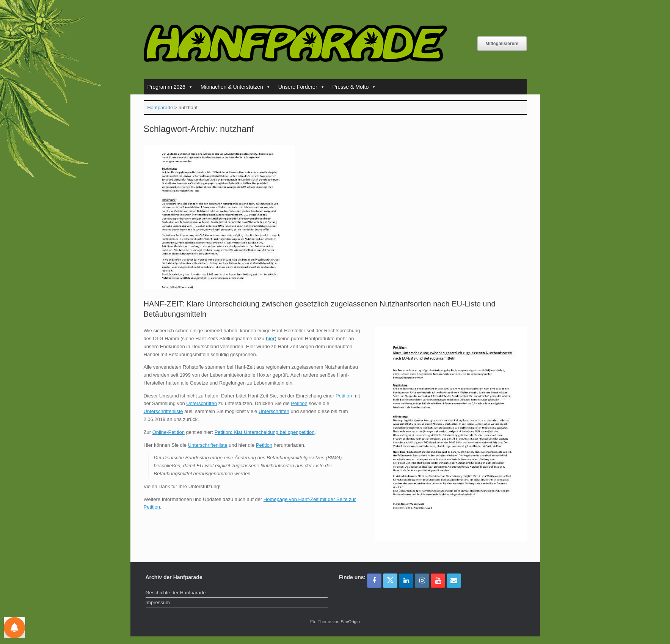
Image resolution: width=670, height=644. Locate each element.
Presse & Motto (355, 87)
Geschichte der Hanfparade (176, 593)
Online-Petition (169, 432)
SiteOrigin (350, 622)
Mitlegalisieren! (502, 44)
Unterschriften (202, 403)
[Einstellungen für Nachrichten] (14, 628)
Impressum (158, 602)
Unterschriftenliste (163, 411)
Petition (344, 396)
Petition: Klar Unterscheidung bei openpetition (265, 432)
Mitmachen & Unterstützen (236, 87)
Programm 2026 (170, 87)
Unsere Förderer (302, 87)
